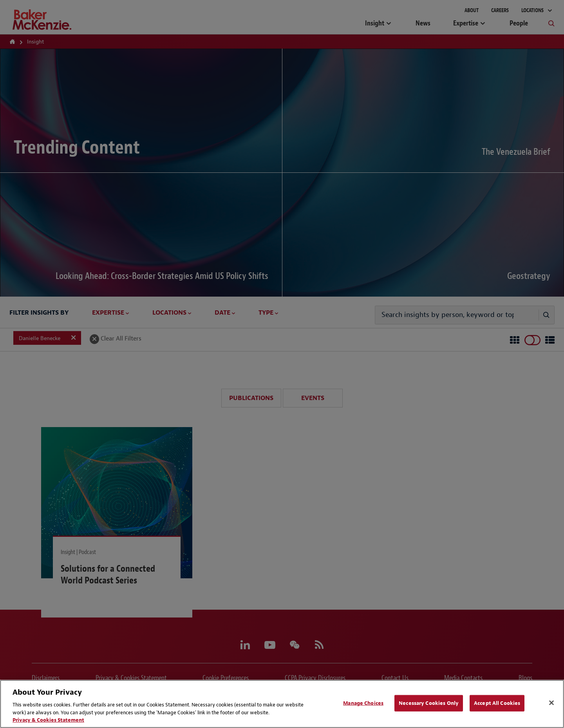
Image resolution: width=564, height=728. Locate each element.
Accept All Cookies (497, 703)
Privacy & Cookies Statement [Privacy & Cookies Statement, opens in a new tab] (48, 720)
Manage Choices (363, 703)
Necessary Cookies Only (429, 703)
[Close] (551, 703)
